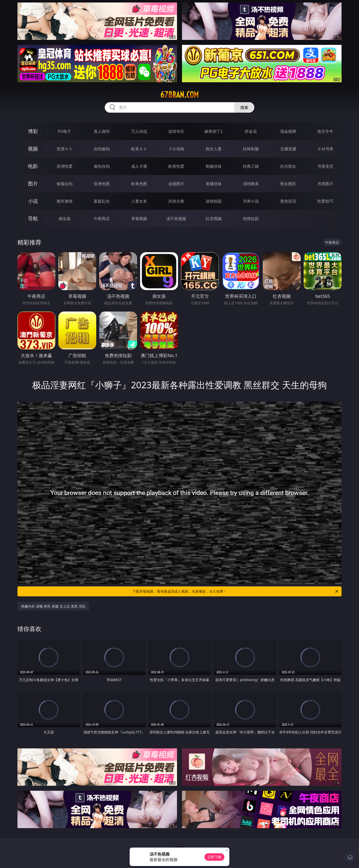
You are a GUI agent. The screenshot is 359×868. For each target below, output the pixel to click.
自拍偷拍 (102, 149)
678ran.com (179, 95)
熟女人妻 (214, 149)
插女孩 (65, 219)
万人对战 (139, 131)
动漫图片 (176, 184)
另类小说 (251, 201)
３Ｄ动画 (176, 149)
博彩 (33, 131)
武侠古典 (176, 201)
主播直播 (288, 149)
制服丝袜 (214, 166)
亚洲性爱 (65, 166)
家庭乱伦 (102, 201)
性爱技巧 (325, 201)
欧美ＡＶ (139, 149)
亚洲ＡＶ (65, 149)
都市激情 (65, 201)
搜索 (244, 107)
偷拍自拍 (102, 166)
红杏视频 (214, 219)
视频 (33, 149)
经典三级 (251, 166)
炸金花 (251, 131)
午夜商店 (102, 219)
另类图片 (325, 184)
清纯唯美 (251, 184)
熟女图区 (288, 184)
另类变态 (325, 166)
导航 (33, 218)
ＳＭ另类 (325, 149)
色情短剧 (251, 219)
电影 (33, 166)
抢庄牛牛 (325, 131)
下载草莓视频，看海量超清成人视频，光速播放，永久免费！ (236, 591)
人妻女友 (139, 201)
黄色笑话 (288, 201)
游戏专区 (176, 131)
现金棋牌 (288, 131)
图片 (33, 184)
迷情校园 (214, 201)
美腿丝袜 (214, 184)
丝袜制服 (251, 149)
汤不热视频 (176, 219)
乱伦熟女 (288, 166)
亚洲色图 (102, 184)
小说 (33, 201)
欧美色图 (139, 184)
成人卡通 (139, 166)
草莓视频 (139, 219)
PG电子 (64, 131)
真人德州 (102, 131)
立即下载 (214, 857)
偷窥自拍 (65, 184)
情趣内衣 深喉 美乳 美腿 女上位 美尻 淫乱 (53, 606)
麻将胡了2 (214, 131)
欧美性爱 (176, 166)
